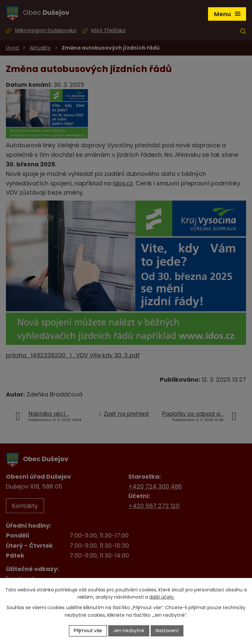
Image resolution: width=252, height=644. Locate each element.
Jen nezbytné (129, 631)
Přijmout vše (88, 631)
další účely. (162, 597)
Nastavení (167, 631)
